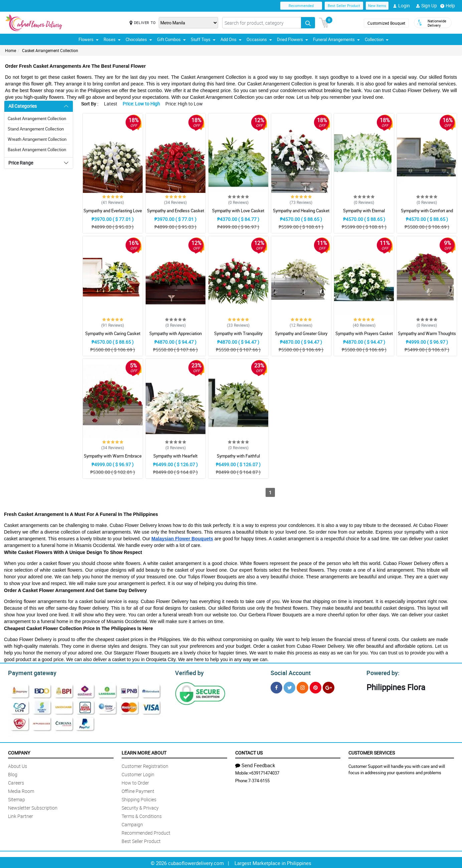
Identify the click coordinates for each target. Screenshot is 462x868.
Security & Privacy (140, 807)
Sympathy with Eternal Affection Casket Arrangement (364, 214)
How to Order (135, 782)
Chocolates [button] (139, 39)
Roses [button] (112, 39)
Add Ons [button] (231, 39)
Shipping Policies (139, 798)
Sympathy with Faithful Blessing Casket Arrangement (238, 459)
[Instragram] (302, 687)
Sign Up (426, 6)
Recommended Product (146, 832)
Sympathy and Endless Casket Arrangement (176, 214)
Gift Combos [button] (171, 39)
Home (11, 50)
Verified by (188, 672)
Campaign (132, 823)
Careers (16, 782)
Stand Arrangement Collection (36, 129)
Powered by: (381, 672)
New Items (377, 6)
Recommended (301, 6)
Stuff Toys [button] (203, 39)
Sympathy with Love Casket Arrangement (238, 214)
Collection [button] (377, 39)
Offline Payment (138, 790)
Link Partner (21, 815)
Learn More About (144, 752)
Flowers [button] (89, 39)
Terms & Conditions (142, 815)
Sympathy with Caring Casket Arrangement (113, 336)
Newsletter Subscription (33, 807)
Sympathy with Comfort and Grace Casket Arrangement (427, 214)
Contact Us (249, 752)
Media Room (21, 790)
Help (448, 6)
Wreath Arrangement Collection (37, 139)
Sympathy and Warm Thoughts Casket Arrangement (427, 336)
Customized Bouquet (386, 23)
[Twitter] (289, 687)
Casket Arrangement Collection (50, 50)
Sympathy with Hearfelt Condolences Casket (175, 459)
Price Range (21, 163)
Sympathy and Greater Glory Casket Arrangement (301, 336)
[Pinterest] (316, 687)
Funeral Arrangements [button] (336, 39)
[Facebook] (276, 687)
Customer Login (138, 773)
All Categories (23, 106)
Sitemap (17, 798)
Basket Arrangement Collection (37, 150)
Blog (13, 773)
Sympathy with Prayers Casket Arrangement (364, 336)
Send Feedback (255, 764)
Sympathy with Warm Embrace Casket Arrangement (113, 459)
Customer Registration (145, 765)
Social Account (289, 672)
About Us (18, 765)
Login (401, 6)
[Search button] (308, 23)
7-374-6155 (259, 780)
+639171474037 (264, 772)
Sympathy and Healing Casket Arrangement (301, 214)
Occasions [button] (259, 39)
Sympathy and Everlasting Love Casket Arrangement (113, 214)
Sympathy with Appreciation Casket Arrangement (176, 336)
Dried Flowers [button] (292, 39)
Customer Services (372, 752)
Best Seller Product (344, 6)
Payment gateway (29, 672)
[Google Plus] (329, 687)
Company (19, 752)
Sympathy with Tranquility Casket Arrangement (238, 336)
